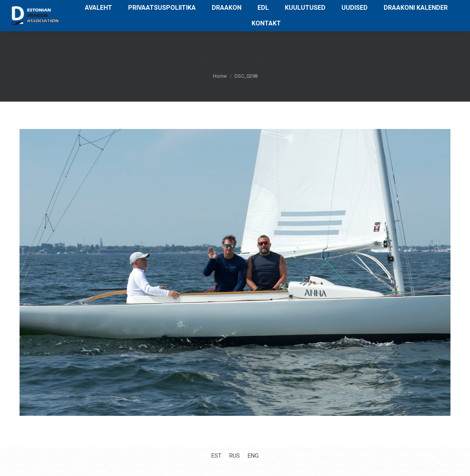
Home (220, 76)
